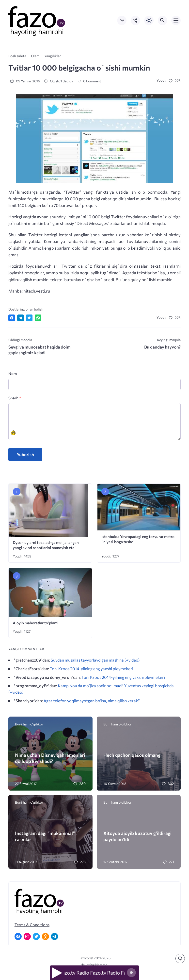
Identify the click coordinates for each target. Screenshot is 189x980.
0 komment (89, 81)
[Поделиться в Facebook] (12, 318)
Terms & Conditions (32, 925)
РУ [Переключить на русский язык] (122, 21)
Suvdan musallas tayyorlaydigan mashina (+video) (95, 660)
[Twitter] (36, 936)
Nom (13, 373)
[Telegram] (55, 936)
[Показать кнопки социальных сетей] (135, 20)
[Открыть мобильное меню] (176, 20)
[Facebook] (18, 936)
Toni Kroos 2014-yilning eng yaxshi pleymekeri (91, 668)
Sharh (15, 398)
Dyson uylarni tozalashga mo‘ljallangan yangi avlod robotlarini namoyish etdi (46, 545)
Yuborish (25, 454)
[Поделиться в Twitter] (29, 318)
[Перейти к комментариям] (180, 959)
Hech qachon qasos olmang (132, 755)
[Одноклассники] (45, 936)
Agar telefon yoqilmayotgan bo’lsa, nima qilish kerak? (92, 701)
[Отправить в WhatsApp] (38, 318)
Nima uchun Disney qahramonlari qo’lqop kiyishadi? (50, 758)
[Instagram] (27, 936)
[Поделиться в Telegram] (21, 318)
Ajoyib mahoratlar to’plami (36, 623)
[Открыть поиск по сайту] (162, 20)
